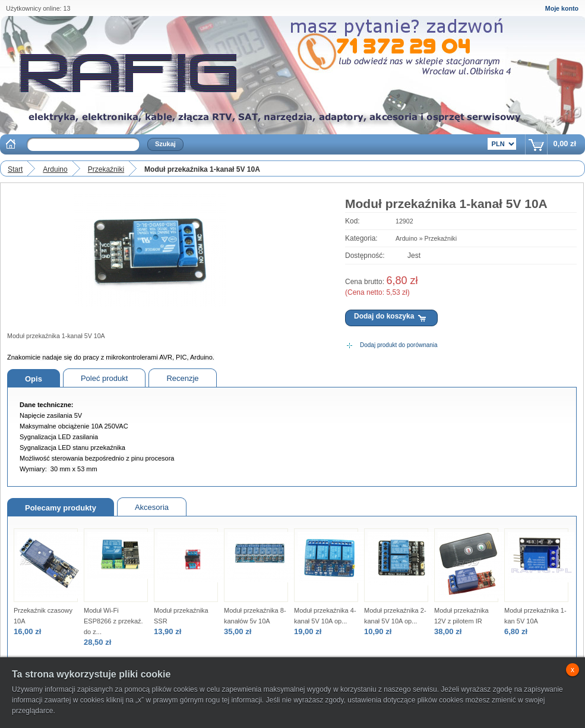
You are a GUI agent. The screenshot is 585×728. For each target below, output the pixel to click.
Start (15, 169)
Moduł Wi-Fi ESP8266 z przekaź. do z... (113, 621)
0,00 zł (565, 144)
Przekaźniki (106, 169)
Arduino (55, 169)
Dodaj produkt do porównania (399, 345)
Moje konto (562, 8)
